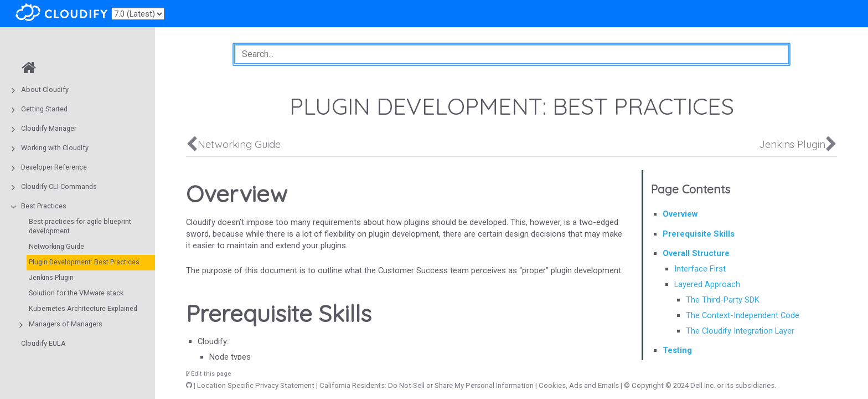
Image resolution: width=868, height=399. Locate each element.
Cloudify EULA (43, 343)
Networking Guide (56, 246)
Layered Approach (707, 284)
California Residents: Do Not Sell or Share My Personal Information (427, 385)
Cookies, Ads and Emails (579, 385)
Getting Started (44, 109)
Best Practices (44, 206)
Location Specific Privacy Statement (256, 385)
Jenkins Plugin (51, 277)
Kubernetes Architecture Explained (83, 308)
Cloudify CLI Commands (59, 186)
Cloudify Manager (49, 128)
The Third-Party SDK (723, 300)
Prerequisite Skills (699, 234)
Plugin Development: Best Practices (84, 262)
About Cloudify (45, 89)
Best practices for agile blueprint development (80, 226)
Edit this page (209, 374)
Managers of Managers (66, 324)
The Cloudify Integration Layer (740, 331)
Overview (680, 214)
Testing (677, 350)
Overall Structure (696, 253)
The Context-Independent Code (743, 315)
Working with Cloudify (55, 148)
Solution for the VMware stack (76, 293)
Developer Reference (54, 167)
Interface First (700, 269)
